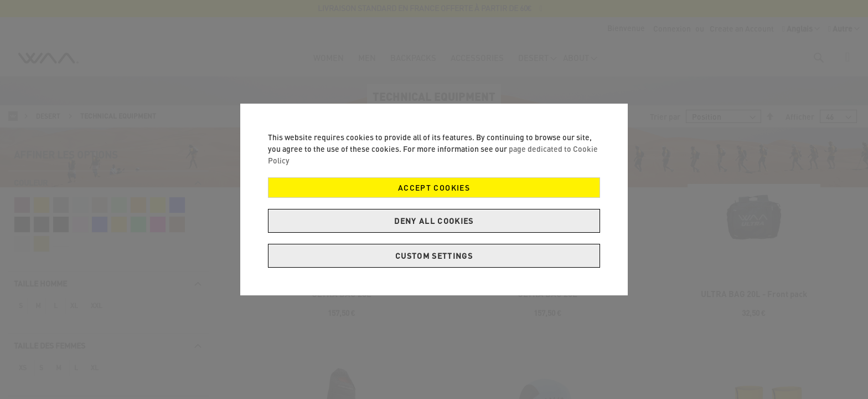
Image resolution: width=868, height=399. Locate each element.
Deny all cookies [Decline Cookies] (434, 221)
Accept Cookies (434, 188)
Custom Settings (434, 256)
